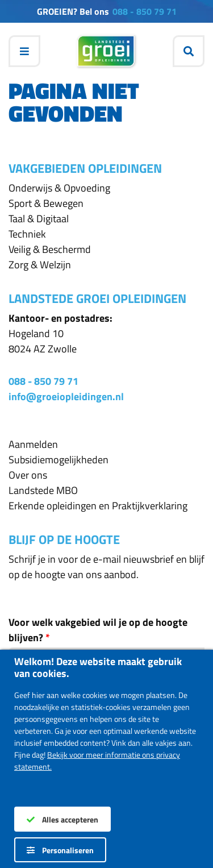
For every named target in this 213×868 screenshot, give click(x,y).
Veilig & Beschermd (50, 249)
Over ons (28, 475)
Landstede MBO (43, 490)
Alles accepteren (62, 819)
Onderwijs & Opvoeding (59, 188)
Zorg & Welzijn (40, 265)
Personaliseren (60, 850)
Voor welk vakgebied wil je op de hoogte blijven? (98, 630)
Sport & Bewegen (46, 203)
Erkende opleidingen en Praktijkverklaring (98, 506)
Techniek (27, 234)
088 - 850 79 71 (145, 11)
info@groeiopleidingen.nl (66, 396)
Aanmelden (33, 444)
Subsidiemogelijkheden (59, 460)
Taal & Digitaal (39, 219)
